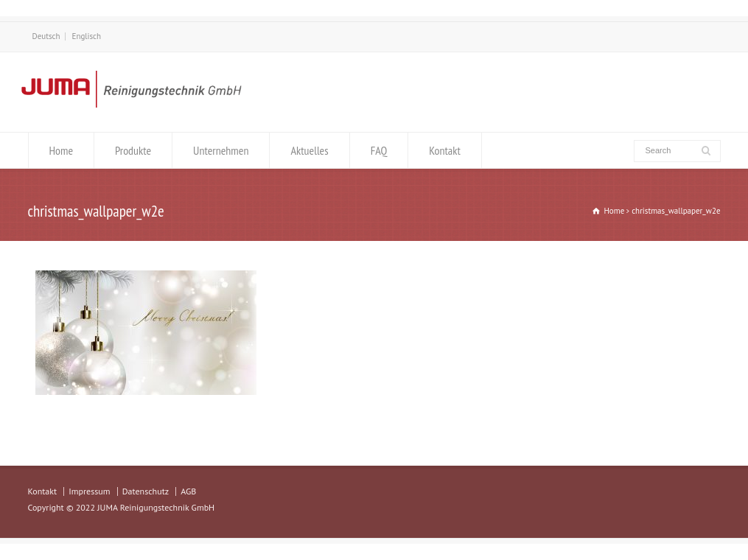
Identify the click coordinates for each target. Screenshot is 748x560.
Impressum (89, 491)
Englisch (87, 36)
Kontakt (445, 150)
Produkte (133, 150)
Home (62, 150)
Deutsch (46, 36)
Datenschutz (146, 491)
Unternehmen (221, 150)
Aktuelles (309, 150)
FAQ (379, 150)
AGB (188, 491)
